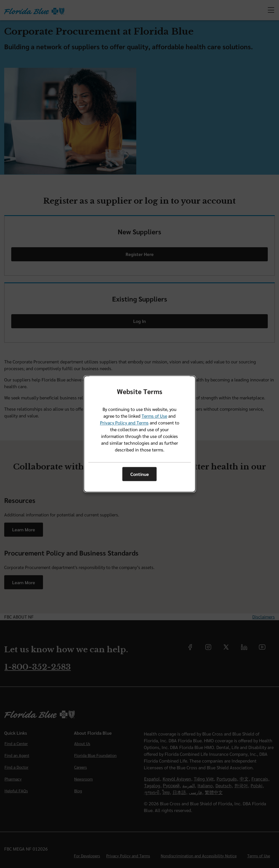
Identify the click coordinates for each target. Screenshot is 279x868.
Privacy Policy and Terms (124, 423)
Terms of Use (154, 416)
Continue (140, 474)
